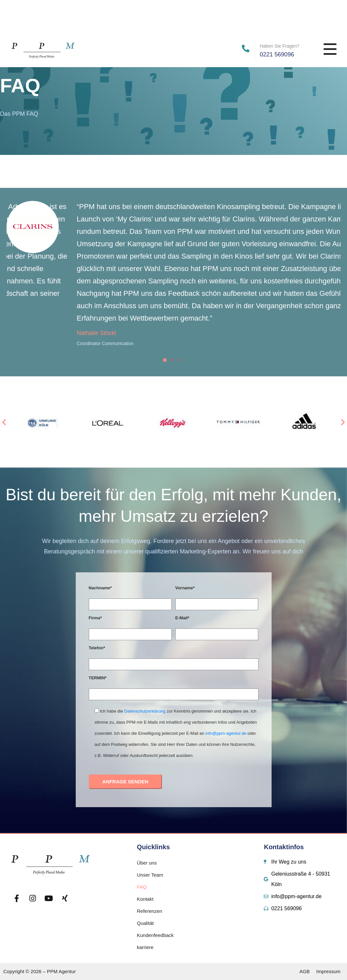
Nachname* (100, 588)
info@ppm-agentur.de (226, 733)
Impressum (328, 971)
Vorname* (185, 588)
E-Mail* (182, 618)
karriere (145, 947)
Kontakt (145, 899)
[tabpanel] (173, 275)
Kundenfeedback (155, 935)
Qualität (145, 923)
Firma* (95, 618)
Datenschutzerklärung (145, 711)
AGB (305, 971)
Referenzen (150, 911)
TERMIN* (98, 678)
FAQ (142, 887)
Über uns (147, 863)
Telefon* (97, 648)
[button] (4, 422)
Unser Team (150, 875)
